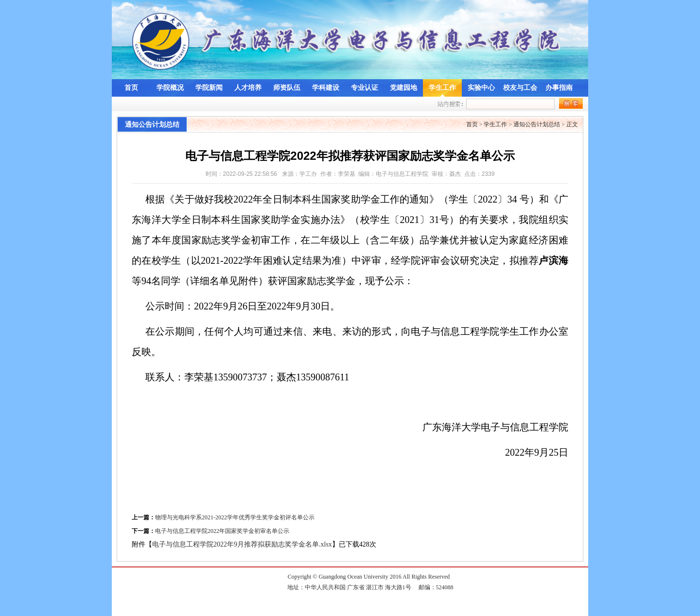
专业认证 (365, 88)
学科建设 (326, 88)
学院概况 (170, 88)
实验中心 (481, 88)
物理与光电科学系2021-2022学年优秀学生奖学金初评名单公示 (235, 517)
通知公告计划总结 (537, 124)
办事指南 (559, 88)
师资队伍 (287, 88)
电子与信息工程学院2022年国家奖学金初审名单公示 (222, 531)
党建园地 (403, 88)
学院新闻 (209, 88)
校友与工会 (520, 88)
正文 (572, 124)
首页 (131, 88)
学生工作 (442, 88)
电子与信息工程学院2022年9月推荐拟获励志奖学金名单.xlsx (242, 544)
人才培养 (248, 88)
